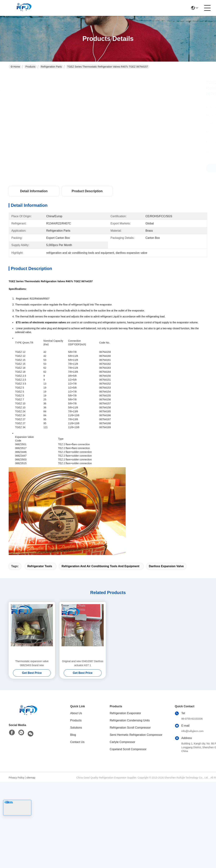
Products (30, 67)
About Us (76, 713)
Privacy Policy (16, 778)
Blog (73, 735)
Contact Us (77, 742)
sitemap (31, 778)
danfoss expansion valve (166, 566)
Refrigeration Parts (51, 67)
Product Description (87, 191)
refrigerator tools (40, 566)
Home (15, 67)
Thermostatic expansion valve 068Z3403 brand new (32, 663)
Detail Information (34, 191)
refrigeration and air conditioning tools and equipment (100, 566)
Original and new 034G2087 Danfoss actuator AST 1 (83, 663)
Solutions (76, 728)
